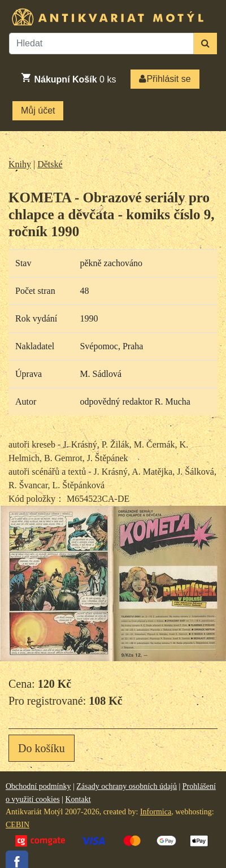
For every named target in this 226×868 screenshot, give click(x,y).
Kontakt (78, 799)
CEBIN (18, 825)
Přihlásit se (165, 79)
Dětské (50, 164)
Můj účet (38, 110)
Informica (156, 812)
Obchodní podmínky (38, 786)
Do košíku (42, 748)
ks (68, 78)
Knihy (20, 164)
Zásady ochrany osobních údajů (127, 786)
